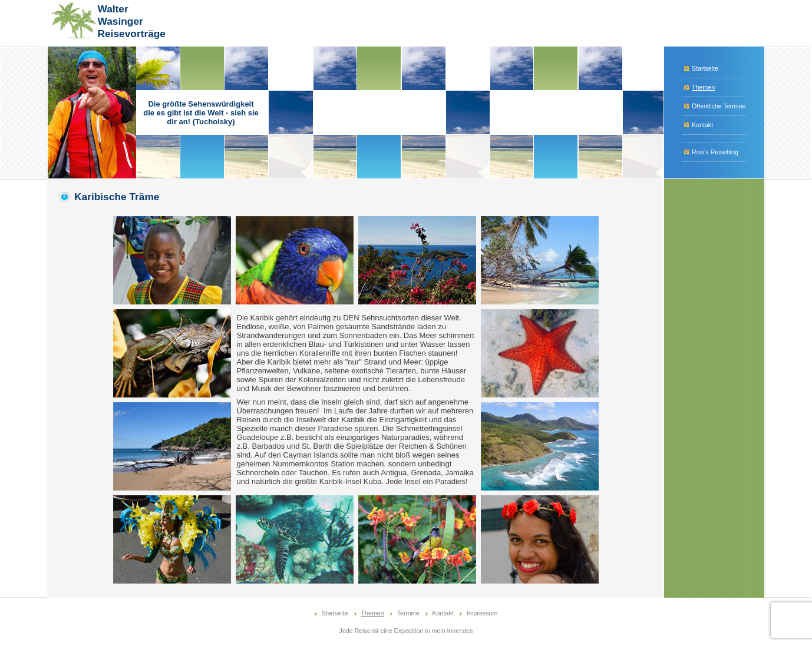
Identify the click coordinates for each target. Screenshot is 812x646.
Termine (408, 613)
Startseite (705, 68)
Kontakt (702, 125)
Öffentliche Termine (719, 106)
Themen (703, 87)
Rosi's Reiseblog (715, 152)
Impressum (482, 613)
